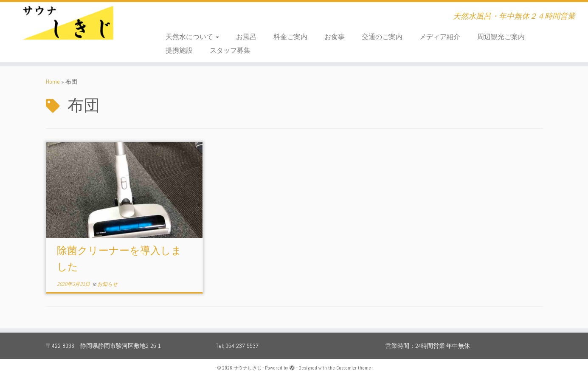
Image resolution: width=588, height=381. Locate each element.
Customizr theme (354, 368)
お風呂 (246, 37)
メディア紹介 (440, 37)
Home (53, 82)
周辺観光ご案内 (501, 37)
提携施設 (179, 50)
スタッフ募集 (230, 50)
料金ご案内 (290, 37)
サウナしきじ (248, 368)
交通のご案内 (382, 37)
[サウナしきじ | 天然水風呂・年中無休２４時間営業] (68, 28)
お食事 (335, 37)
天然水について (192, 37)
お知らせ (107, 284)
